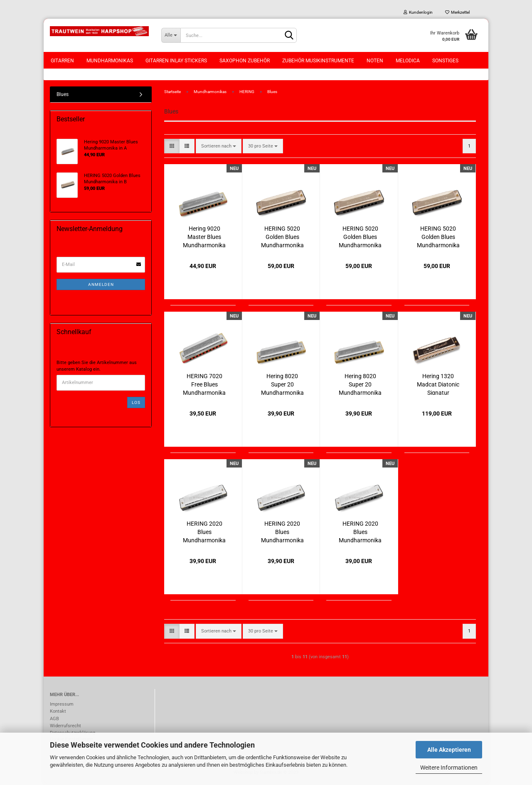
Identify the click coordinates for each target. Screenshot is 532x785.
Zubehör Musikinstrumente (318, 61)
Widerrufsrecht (65, 727)
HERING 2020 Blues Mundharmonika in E (360, 533)
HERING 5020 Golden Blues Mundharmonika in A (360, 237)
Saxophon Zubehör (245, 61)
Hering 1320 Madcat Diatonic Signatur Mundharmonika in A (438, 385)
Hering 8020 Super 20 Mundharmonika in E (360, 385)
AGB (54, 720)
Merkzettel (457, 12)
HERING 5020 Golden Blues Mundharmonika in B (282, 237)
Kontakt (58, 712)
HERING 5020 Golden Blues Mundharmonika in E (438, 237)
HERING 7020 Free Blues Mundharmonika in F (204, 385)
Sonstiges (445, 61)
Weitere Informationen (449, 768)
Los (136, 403)
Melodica (408, 61)
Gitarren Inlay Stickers (176, 61)
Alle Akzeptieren (449, 750)
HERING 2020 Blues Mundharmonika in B (204, 533)
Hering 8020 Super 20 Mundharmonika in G (282, 385)
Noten (375, 61)
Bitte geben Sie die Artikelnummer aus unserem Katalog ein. (97, 367)
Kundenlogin (418, 12)
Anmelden (101, 285)
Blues (63, 95)
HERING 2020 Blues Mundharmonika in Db (282, 533)
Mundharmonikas (110, 61)
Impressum (62, 705)
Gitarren (62, 61)
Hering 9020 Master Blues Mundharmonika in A (204, 237)
